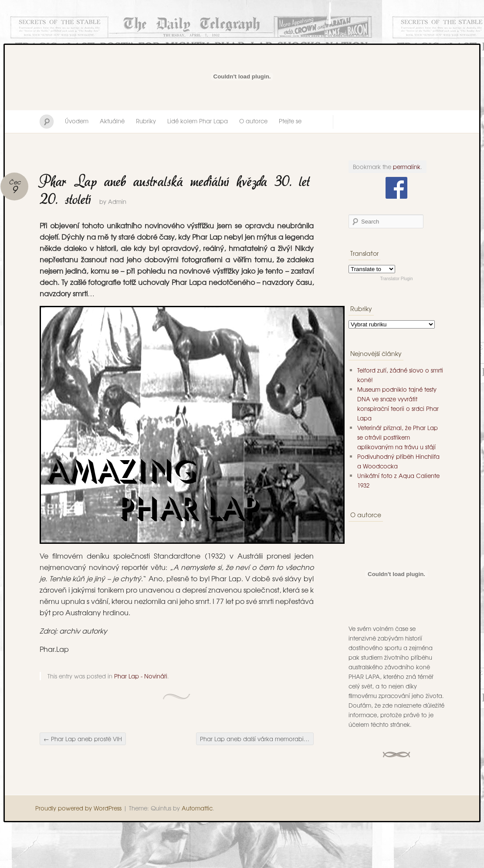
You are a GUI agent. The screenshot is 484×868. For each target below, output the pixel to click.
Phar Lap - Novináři (141, 676)
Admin (117, 202)
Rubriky (146, 121)
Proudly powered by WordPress (78, 808)
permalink (407, 167)
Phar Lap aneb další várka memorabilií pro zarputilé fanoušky (257, 739)
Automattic (197, 808)
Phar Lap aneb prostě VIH (83, 739)
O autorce (253, 121)
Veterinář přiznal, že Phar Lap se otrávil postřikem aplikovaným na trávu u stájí (398, 437)
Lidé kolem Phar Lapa (198, 121)
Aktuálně (112, 121)
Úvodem (77, 121)
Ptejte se (290, 121)
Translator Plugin (396, 279)
